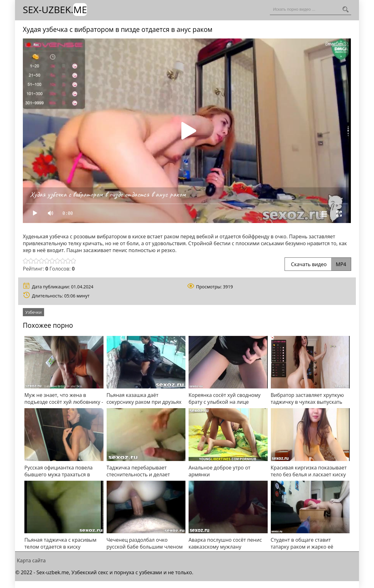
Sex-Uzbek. (55, 10)
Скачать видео (318, 264)
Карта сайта (31, 560)
